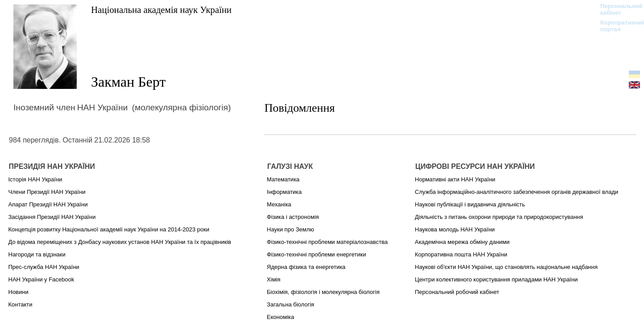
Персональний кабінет (617, 9)
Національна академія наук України (161, 10)
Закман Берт (128, 82)
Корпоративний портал (617, 26)
